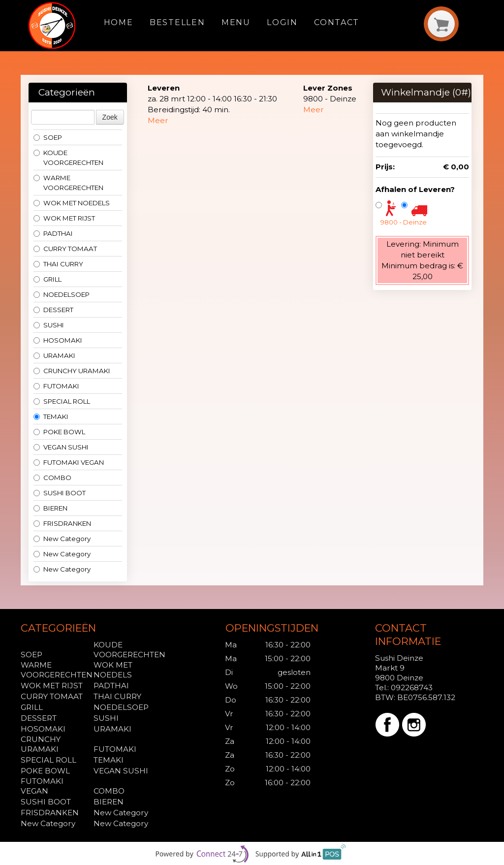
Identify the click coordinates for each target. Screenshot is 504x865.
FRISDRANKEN (62, 523)
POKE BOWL (59, 432)
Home (119, 22)
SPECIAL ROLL (62, 401)
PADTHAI (53, 233)
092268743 (412, 688)
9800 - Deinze (404, 222)
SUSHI (49, 325)
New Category (62, 539)
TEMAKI (51, 416)
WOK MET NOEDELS (72, 203)
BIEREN (50, 508)
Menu (236, 22)
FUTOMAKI (56, 386)
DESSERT (53, 310)
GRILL (47, 279)
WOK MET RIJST (64, 218)
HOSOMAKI (58, 340)
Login (282, 22)
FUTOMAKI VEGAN (69, 462)
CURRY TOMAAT (65, 249)
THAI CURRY (58, 264)
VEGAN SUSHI (61, 447)
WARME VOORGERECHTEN (68, 183)
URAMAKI (54, 355)
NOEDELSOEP (62, 294)
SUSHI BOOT (60, 493)
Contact (337, 22)
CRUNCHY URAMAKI (72, 371)
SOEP (48, 137)
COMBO (52, 478)
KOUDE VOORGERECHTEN (68, 158)
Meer (158, 120)
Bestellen (177, 22)
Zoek (110, 117)
